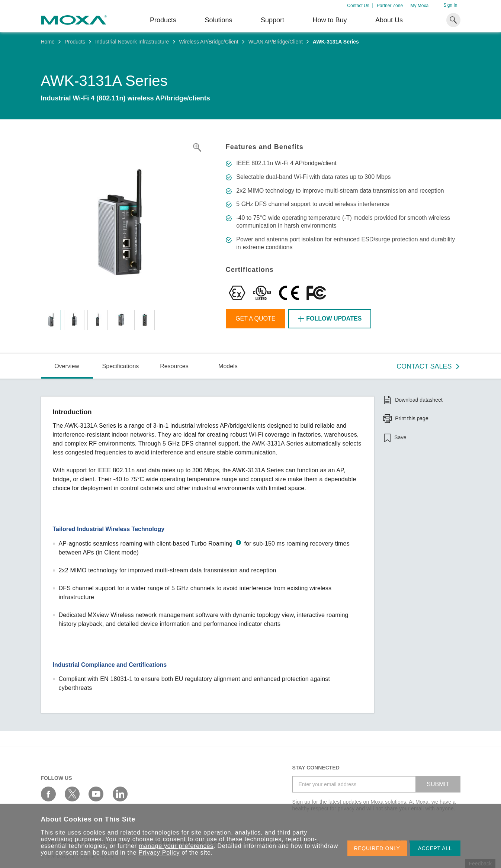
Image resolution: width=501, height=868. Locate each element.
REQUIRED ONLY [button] (377, 848)
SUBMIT (438, 784)
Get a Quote (255, 319)
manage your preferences (176, 846)
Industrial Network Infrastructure (132, 42)
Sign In (450, 5)
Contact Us (358, 6)
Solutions (218, 20)
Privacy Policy (159, 853)
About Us (389, 20)
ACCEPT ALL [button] (435, 848)
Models (228, 366)
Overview (67, 366)
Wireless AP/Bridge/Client (209, 42)
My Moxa (419, 6)
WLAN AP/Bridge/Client (276, 42)
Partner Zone (390, 6)
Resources (174, 366)
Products (75, 42)
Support (272, 20)
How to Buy (330, 20)
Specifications (121, 366)
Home (48, 42)
